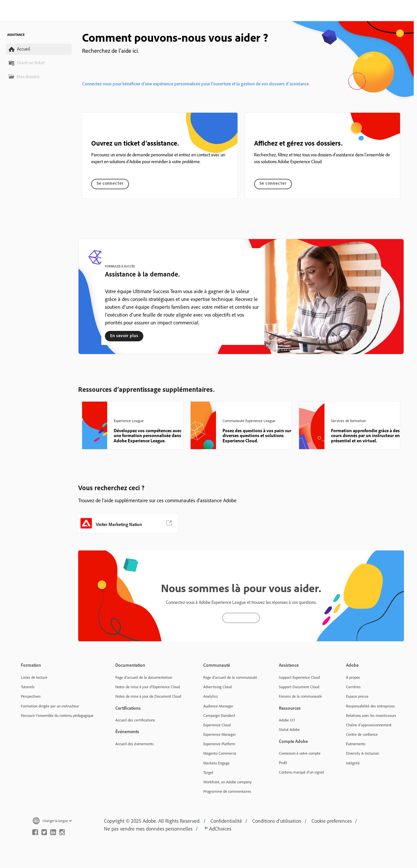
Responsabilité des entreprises (370, 706)
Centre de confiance (362, 734)
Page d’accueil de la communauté (230, 677)
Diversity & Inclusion (362, 753)
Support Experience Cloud (299, 677)
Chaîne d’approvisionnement (369, 725)
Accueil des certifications (135, 720)
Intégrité (353, 763)
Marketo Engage (216, 763)
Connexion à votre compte (300, 753)
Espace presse (357, 696)
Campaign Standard (219, 715)
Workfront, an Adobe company (228, 782)
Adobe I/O (287, 720)
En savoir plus (124, 336)
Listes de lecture (34, 677)
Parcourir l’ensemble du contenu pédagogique (57, 715)
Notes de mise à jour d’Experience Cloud (148, 687)
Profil (283, 763)
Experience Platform (219, 744)
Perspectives (31, 696)
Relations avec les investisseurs (371, 715)
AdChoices (217, 829)
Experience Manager (220, 734)
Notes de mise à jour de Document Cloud (148, 696)
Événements (356, 744)
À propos (353, 677)
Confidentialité (226, 821)
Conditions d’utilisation (277, 821)
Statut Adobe (289, 729)
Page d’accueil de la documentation (144, 677)
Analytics (211, 696)
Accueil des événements (135, 744)
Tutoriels (28, 687)
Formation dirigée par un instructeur (50, 706)
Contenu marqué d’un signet (302, 772)
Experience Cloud (217, 725)
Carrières (353, 687)
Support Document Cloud (299, 687)
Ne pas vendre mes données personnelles (148, 829)
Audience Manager (218, 706)
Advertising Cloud (217, 687)
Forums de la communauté (300, 696)
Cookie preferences (332, 821)
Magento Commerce (220, 753)
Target (208, 772)
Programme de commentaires (227, 791)
